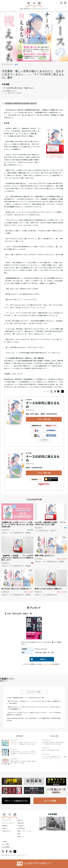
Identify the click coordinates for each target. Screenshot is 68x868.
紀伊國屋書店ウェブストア (51, 430)
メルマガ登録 (50, 801)
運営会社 (5, 826)
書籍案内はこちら (16, 801)
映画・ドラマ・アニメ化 (24, 831)
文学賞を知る (21, 828)
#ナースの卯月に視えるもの (17, 533)
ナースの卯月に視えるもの (21, 103)
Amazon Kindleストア (37, 479)
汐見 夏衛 (33, 103)
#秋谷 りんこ (5, 533)
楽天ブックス (51, 426)
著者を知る (21, 823)
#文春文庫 (28, 533)
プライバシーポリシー (9, 823)
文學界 (4, 842)
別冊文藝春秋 (6, 847)
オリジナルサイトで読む (34, 692)
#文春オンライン (11, 91)
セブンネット (37, 430)
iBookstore (51, 479)
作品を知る (21, 826)
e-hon (37, 435)
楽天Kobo (44, 484)
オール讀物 (6, 844)
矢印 (35, 768)
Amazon (37, 426)
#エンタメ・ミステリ (15, 93)
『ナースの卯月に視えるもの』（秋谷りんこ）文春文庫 (54, 156)
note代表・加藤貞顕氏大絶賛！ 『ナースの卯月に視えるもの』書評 (25, 698)
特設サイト (21, 836)
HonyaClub (51, 435)
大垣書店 (44, 440)
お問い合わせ (6, 831)
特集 (19, 834)
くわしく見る (42, 419)
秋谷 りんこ (9, 103)
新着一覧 (20, 820)
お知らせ (5, 828)
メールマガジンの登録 (47, 664)
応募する (38, 659)
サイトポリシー (7, 820)
